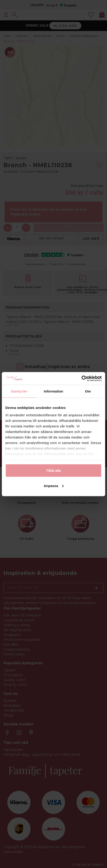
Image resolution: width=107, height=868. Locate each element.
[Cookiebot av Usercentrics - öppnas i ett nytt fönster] (82, 378)
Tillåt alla (53, 471)
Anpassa (54, 486)
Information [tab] (53, 391)
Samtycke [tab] (19, 391)
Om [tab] (88, 391)
